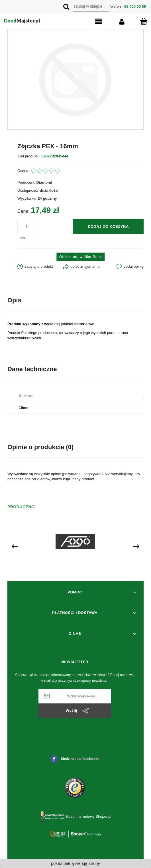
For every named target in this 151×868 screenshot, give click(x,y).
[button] (91, 22)
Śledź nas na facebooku (75, 759)
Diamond (44, 182)
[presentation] (15, 546)
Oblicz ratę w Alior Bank (80, 257)
